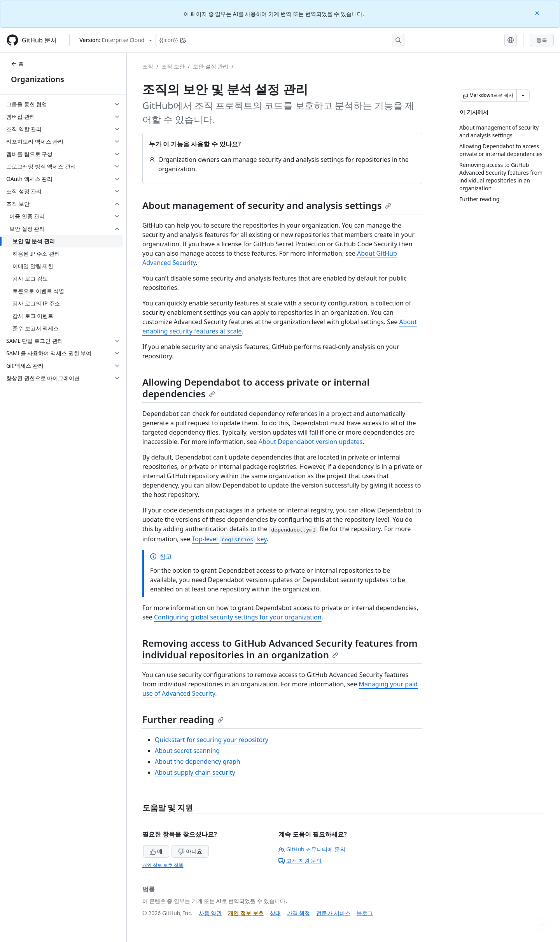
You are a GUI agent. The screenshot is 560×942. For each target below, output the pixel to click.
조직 (148, 66)
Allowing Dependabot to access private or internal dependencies (256, 388)
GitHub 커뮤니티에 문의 (312, 849)
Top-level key (229, 539)
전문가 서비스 (333, 913)
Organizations (38, 79)
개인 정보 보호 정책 (163, 865)
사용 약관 (210, 913)
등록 (542, 40)
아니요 (190, 851)
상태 (275, 913)
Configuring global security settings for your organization (238, 617)
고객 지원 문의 (300, 860)
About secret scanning (187, 751)
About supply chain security (195, 772)
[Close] (538, 13)
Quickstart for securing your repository (212, 740)
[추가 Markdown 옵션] (523, 95)
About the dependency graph (198, 761)
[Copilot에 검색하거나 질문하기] (280, 40)
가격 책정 (299, 913)
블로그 (365, 913)
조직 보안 (173, 66)
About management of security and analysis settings (267, 205)
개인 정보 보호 (246, 913)
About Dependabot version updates (311, 442)
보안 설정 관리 (211, 66)
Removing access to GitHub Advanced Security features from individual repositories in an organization (280, 649)
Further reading (183, 719)
